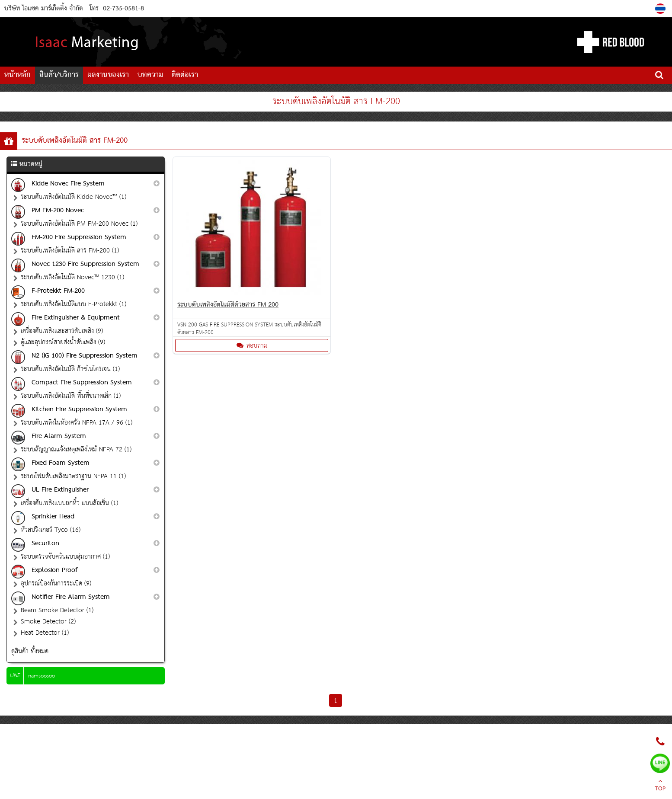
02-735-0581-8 (123, 9)
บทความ (150, 75)
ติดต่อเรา (185, 75)
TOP (660, 786)
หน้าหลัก (18, 75)
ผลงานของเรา (108, 75)
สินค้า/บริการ (59, 75)
